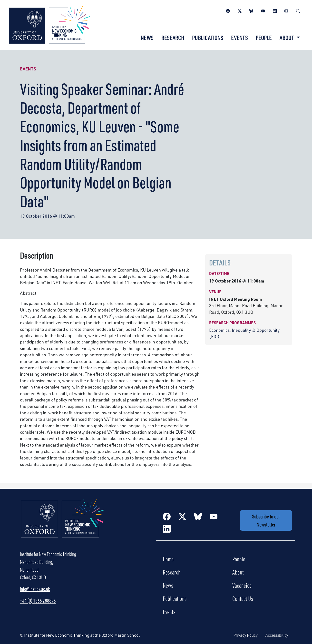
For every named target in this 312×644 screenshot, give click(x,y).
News (147, 38)
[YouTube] (263, 10)
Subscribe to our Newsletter (266, 520)
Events (239, 38)
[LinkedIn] (275, 10)
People (264, 38)
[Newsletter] (286, 10)
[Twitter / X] (240, 10)
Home (168, 559)
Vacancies (242, 585)
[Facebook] (228, 10)
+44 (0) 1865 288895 (38, 601)
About (238, 572)
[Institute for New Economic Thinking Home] (63, 524)
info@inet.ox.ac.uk (35, 589)
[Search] (298, 10)
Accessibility (277, 635)
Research (173, 38)
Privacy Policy (245, 635)
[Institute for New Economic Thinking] (49, 24)
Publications (208, 38)
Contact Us (243, 598)
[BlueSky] (251, 10)
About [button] (287, 38)
